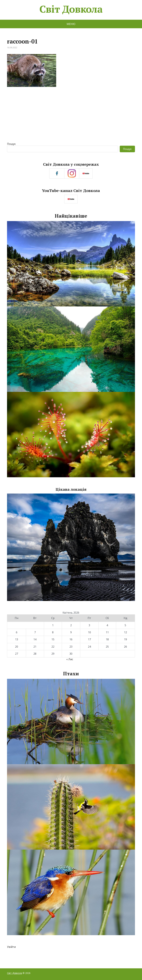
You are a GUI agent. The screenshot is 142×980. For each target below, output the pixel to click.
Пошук (11, 144)
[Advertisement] (71, 117)
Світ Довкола (71, 9)
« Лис (70, 659)
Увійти (11, 947)
